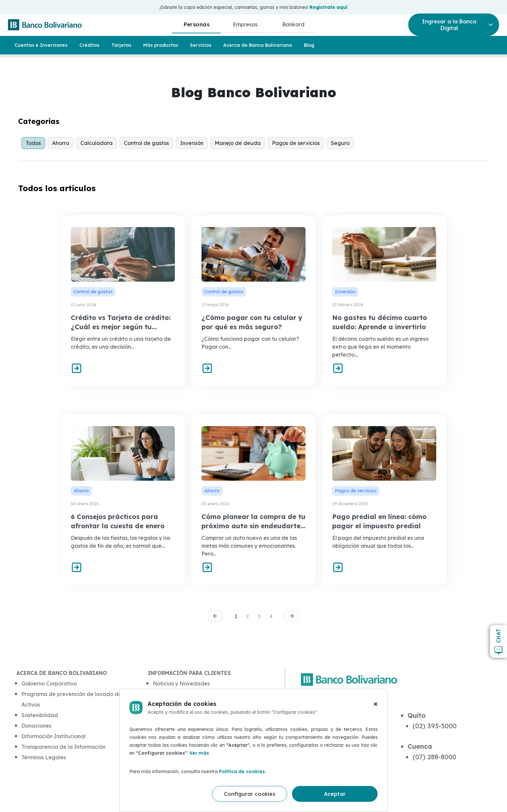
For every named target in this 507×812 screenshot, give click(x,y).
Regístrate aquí (328, 7)
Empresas (245, 24)
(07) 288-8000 (434, 757)
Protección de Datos (179, 715)
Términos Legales (44, 757)
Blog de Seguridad (177, 705)
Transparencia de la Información (63, 747)
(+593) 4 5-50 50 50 (336, 781)
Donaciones (36, 726)
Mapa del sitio (171, 776)
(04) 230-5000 (328, 726)
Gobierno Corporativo (49, 683)
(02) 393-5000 (435, 726)
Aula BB (163, 694)
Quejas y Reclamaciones (184, 736)
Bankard (293, 24)
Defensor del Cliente (179, 747)
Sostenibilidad (40, 715)
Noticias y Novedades (181, 683)
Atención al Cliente (177, 726)
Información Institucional (53, 736)
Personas (196, 24)
